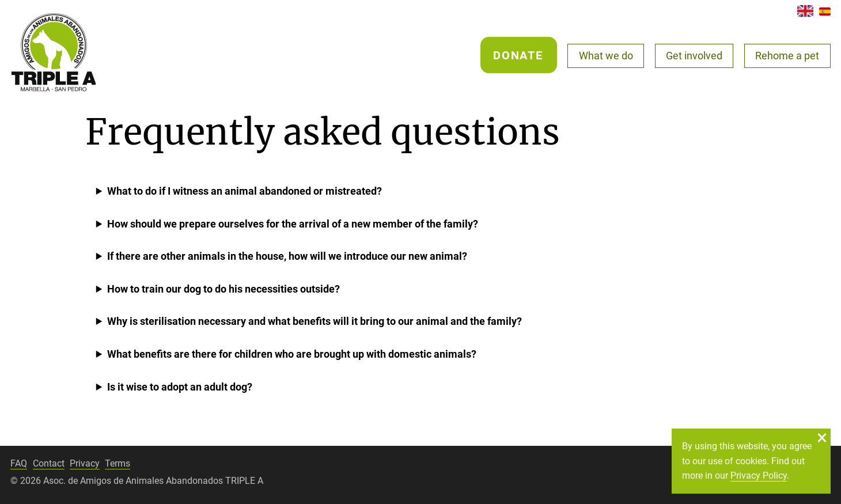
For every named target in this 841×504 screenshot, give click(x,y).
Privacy (85, 463)
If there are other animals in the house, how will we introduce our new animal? (287, 256)
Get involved (694, 56)
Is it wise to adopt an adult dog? (180, 387)
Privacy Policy (759, 475)
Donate (518, 55)
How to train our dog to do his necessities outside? (223, 289)
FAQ (19, 463)
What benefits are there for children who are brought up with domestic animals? (292, 354)
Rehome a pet (787, 56)
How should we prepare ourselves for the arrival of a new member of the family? (293, 224)
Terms (118, 463)
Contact (49, 463)
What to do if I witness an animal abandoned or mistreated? (245, 191)
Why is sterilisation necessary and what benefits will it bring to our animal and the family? (315, 321)
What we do (606, 56)
